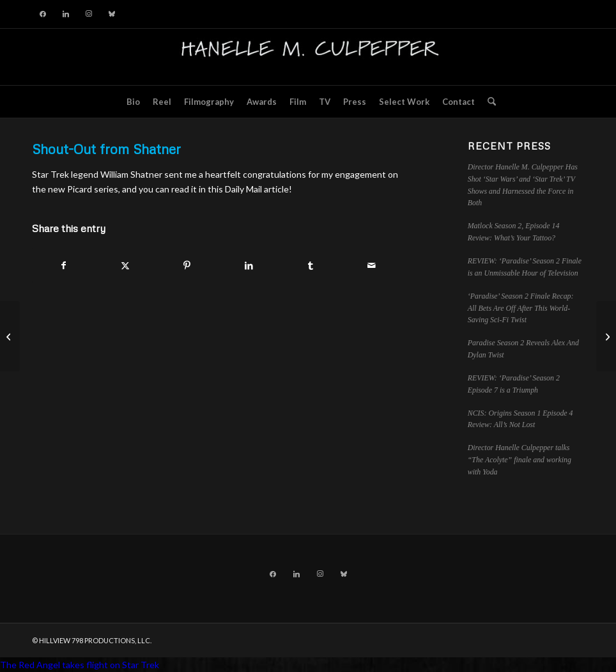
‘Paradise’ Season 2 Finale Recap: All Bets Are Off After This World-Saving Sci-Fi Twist (521, 308)
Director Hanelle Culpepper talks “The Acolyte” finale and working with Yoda (520, 460)
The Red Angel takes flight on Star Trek (80, 665)
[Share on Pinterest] (187, 265)
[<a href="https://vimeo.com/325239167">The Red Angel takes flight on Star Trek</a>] (606, 336)
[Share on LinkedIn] (248, 265)
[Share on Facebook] (63, 265)
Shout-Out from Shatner (106, 149)
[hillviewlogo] (308, 57)
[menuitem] (133, 102)
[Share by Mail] (372, 265)
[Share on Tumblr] (310, 265)
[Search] (489, 102)
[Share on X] (125, 265)
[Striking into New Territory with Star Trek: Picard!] (10, 336)
